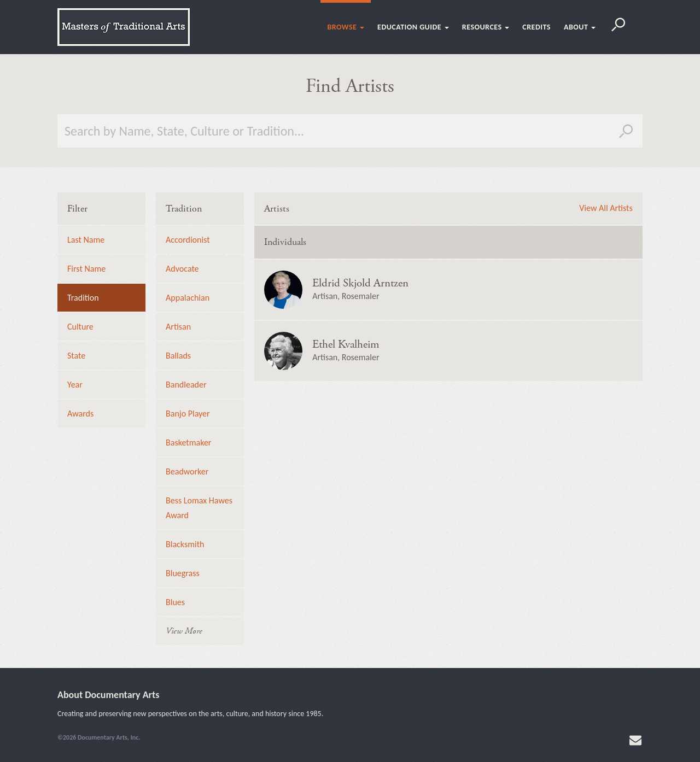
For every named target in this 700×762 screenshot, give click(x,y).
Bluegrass (183, 573)
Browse (346, 27)
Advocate (182, 269)
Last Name (86, 240)
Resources (486, 27)
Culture (80, 327)
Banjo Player (188, 414)
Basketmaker (188, 442)
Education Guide (413, 27)
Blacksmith (185, 544)
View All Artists (606, 208)
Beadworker (187, 471)
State (76, 356)
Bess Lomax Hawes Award (199, 508)
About (580, 27)
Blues (175, 602)
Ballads (178, 356)
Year (75, 385)
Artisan (178, 327)
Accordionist (188, 240)
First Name (86, 269)
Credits (536, 27)
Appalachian (188, 298)
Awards (80, 414)
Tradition (83, 298)
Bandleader (186, 385)
